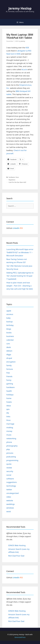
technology (11, 486)
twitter (9, 489)
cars (8, 344)
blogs (9, 329)
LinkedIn (16, 228)
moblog (10, 427)
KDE (27, 48)
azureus (10, 314)
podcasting (11, 457)
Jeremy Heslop (20, 8)
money (9, 431)
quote (9, 464)
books (9, 333)
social (9, 475)
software (10, 479)
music (9, 435)
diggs (9, 354)
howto (9, 402)
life (8, 413)
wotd (9, 511)
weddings (11, 504)
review (9, 468)
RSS (21, 228)
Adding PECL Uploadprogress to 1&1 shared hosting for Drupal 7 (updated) (20, 276)
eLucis (24, 69)
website (10, 500)
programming (12, 460)
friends (9, 376)
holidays (10, 395)
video (9, 497)
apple (9, 311)
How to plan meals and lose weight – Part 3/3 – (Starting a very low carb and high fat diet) (20, 286)
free (8, 373)
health (9, 391)
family (9, 365)
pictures (10, 453)
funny (9, 380)
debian (9, 351)
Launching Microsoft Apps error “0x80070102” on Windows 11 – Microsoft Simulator (20, 252)
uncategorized (13, 493)
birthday (10, 325)
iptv (8, 409)
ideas (9, 406)
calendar (10, 340)
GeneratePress (20, 637)
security (10, 471)
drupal (9, 358)
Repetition (12, 180)
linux (17, 177)
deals (9, 347)
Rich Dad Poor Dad (16, 556)
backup (9, 322)
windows (10, 508)
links (8, 416)
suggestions (12, 482)
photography (12, 446)
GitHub (9, 228)
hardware (12, 177)
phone (9, 442)
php (8, 449)
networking (11, 438)
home (9, 398)
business (10, 336)
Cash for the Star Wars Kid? (17, 182)
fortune (10, 369)
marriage (10, 424)
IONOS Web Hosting (17, 545)
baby (8, 318)
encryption (11, 362)
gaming (10, 384)
